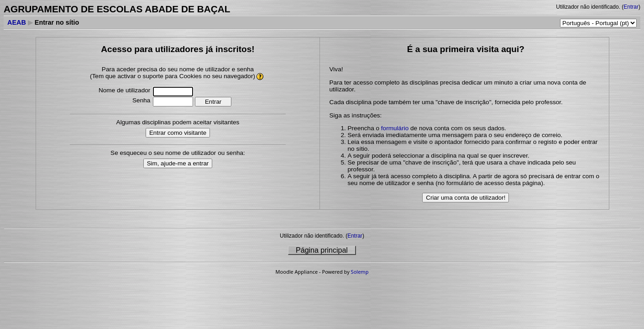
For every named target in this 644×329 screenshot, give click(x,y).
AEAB (17, 22)
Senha (141, 100)
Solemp (360, 272)
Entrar (631, 7)
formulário (395, 128)
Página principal (322, 250)
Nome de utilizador (124, 90)
